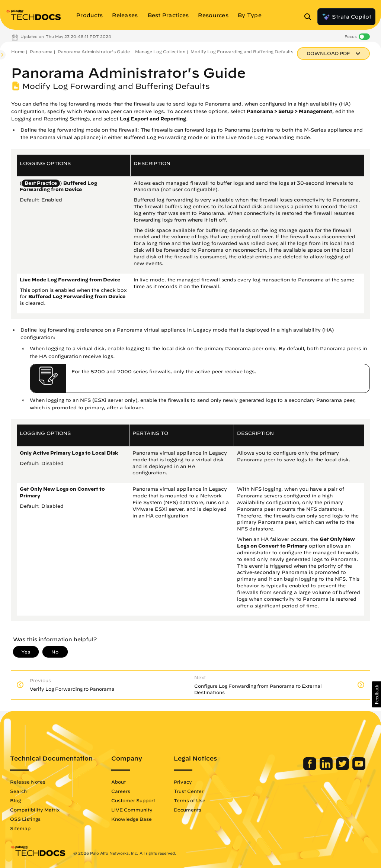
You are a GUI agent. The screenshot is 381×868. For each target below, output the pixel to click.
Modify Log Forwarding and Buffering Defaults (242, 51)
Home (18, 51)
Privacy (183, 782)
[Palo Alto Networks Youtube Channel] (359, 768)
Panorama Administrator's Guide (94, 51)
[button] (376, 694)
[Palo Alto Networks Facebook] (310, 768)
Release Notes (28, 782)
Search (18, 791)
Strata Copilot (346, 17)
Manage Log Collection (160, 51)
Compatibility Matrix (35, 810)
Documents (188, 810)
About (119, 782)
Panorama (41, 51)
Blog (15, 800)
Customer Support (133, 800)
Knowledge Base (132, 819)
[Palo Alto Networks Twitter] (343, 768)
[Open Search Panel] (310, 17)
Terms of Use (190, 800)
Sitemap (20, 828)
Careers (121, 791)
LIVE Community (132, 810)
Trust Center (189, 791)
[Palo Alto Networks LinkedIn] (327, 768)
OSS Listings (25, 819)
